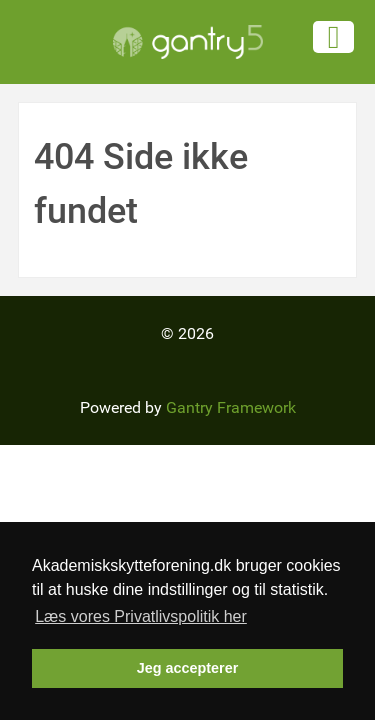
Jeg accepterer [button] (188, 668)
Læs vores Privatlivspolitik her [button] (141, 616)
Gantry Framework (231, 407)
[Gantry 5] (187, 42)
